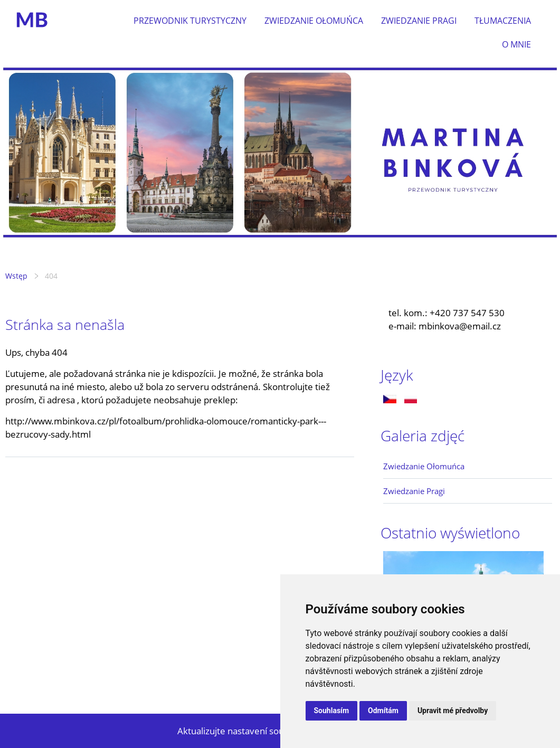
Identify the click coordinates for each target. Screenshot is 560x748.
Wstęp (16, 276)
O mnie (516, 44)
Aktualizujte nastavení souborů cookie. (256, 731)
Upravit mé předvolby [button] (453, 711)
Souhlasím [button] (332, 711)
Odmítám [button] (383, 711)
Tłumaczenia (503, 21)
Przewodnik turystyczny (190, 21)
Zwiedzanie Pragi (419, 21)
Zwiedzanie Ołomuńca (314, 21)
